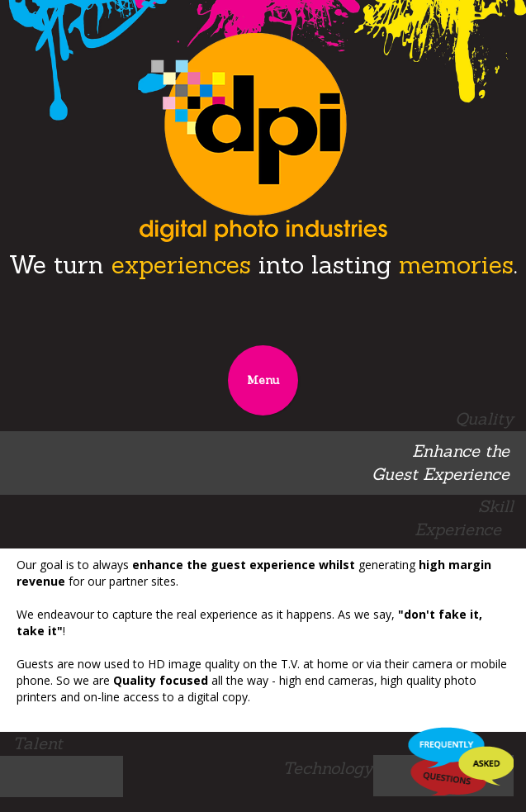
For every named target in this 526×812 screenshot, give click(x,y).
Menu (263, 380)
